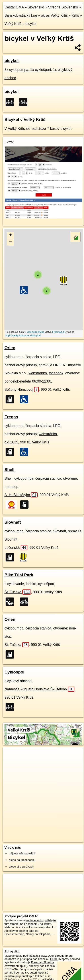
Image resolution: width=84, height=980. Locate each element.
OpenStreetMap (36, 332)
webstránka (38, 373)
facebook (56, 373)
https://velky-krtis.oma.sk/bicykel (23, 335)
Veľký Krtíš (13, 24)
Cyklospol (14, 672)
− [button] (11, 242)
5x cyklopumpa (16, 70)
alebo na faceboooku (22, 860)
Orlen (10, 348)
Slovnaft (13, 522)
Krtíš (75, 15)
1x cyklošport (41, 70)
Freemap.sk (59, 332)
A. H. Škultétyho (21, 495)
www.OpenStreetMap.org (57, 956)
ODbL (54, 959)
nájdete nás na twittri (22, 853)
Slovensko (36, 7)
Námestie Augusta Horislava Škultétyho (39, 689)
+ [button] (11, 235)
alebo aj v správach (21, 867)
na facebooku (35, 920)
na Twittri (46, 924)
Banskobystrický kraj (21, 15)
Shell (9, 470)
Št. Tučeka (18, 592)
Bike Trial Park (19, 575)
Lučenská (16, 548)
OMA (20, 7)
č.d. (11, 442)
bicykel (31, 24)
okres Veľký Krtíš (54, 15)
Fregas (11, 417)
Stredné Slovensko (63, 7)
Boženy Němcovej (22, 390)
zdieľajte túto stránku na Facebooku (30, 922)
